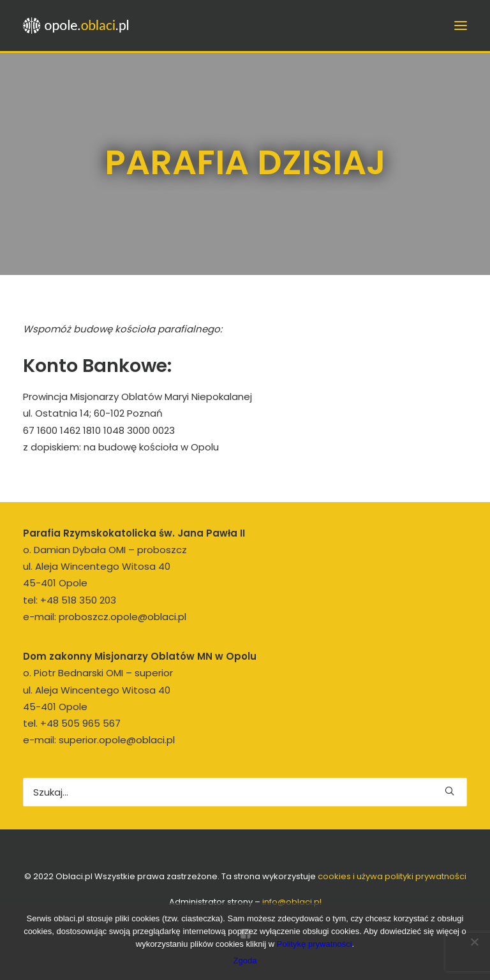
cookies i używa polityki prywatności (392, 876)
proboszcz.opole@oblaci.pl (122, 617)
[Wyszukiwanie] (245, 792)
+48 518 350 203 (78, 600)
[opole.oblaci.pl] (80, 26)
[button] (449, 791)
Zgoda (245, 961)
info (292, 902)
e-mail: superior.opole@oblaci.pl (99, 740)
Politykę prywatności (315, 944)
